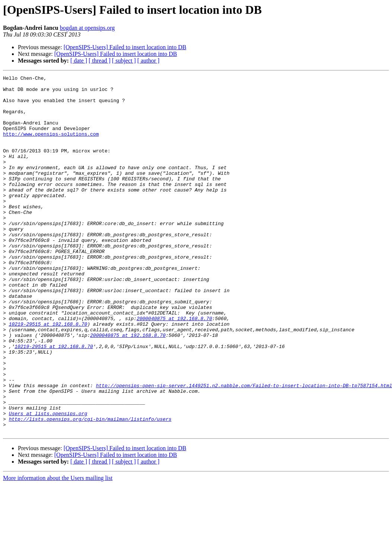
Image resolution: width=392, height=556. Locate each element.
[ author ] (149, 61)
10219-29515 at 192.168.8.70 (48, 374)
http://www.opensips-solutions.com (51, 146)
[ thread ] (100, 61)
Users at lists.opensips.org (48, 481)
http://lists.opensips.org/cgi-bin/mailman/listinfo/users (90, 488)
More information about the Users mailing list (58, 549)
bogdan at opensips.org (87, 28)
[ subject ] (124, 61)
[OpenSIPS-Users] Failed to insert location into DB (125, 47)
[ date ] (79, 61)
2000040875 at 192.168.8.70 (174, 367)
